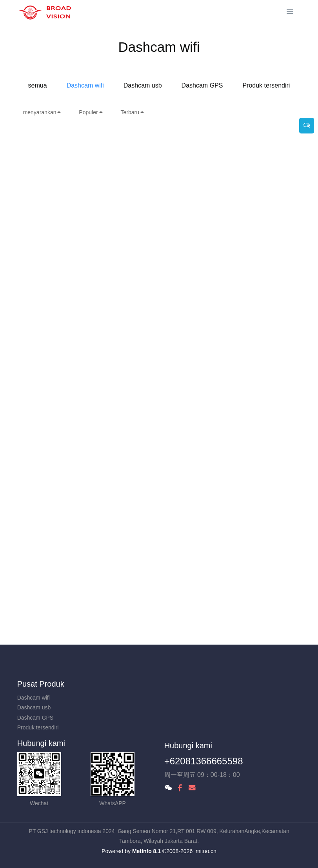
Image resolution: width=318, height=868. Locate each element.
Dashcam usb (143, 85)
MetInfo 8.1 (146, 851)
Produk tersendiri (266, 85)
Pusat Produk (41, 684)
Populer (91, 112)
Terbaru (133, 112)
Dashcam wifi (85, 85)
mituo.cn (206, 851)
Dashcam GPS (202, 85)
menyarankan (43, 112)
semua (38, 85)
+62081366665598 (204, 761)
